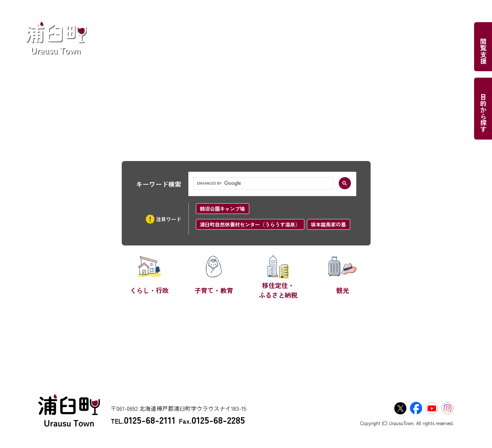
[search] (263, 184)
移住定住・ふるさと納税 (278, 290)
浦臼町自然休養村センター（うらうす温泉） (250, 224)
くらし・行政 (149, 290)
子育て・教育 (214, 290)
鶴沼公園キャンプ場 (222, 209)
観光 (343, 290)
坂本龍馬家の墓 (328, 224)
